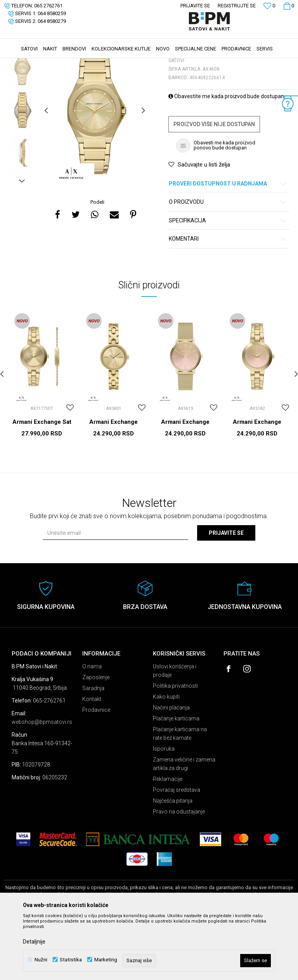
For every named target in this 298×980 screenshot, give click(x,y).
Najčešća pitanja (173, 859)
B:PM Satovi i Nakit (24, 63)
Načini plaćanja (171, 766)
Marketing (106, 960)
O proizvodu (228, 260)
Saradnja (93, 746)
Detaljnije (34, 942)
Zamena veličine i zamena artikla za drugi (184, 822)
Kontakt (92, 757)
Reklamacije (168, 837)
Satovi (81, 63)
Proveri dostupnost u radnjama (228, 242)
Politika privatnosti (175, 744)
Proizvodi (59, 63)
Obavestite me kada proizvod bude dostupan (226, 154)
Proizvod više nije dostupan (214, 182)
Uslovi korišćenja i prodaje (175, 729)
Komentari (228, 297)
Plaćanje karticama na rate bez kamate (180, 792)
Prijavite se (226, 591)
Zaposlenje (96, 735)
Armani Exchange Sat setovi (42, 484)
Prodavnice (96, 768)
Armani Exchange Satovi (113, 484)
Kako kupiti (166, 755)
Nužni (41, 960)
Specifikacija (228, 279)
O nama (92, 725)
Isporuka (164, 807)
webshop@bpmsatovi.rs (42, 780)
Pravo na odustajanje (179, 870)
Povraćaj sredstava (177, 848)
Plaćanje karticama (176, 777)
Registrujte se (237, 6)
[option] (22, 126)
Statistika (71, 960)
